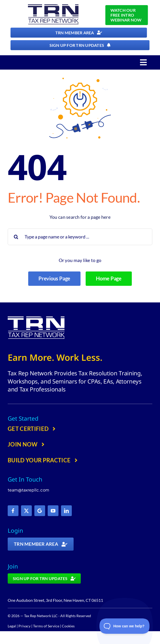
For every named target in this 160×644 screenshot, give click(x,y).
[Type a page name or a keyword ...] (80, 237)
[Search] (16, 237)
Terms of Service (46, 626)
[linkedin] (66, 511)
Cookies (68, 626)
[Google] (40, 511)
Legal (12, 626)
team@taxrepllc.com (28, 490)
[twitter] (26, 511)
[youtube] (53, 511)
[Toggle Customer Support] (125, 626)
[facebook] (13, 511)
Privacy (24, 626)
